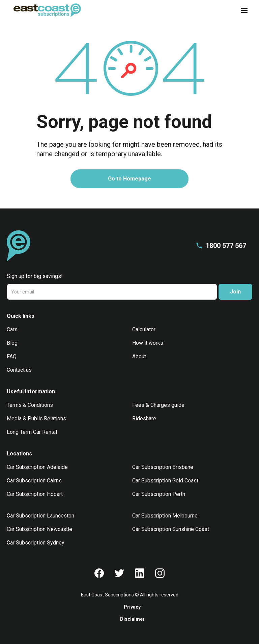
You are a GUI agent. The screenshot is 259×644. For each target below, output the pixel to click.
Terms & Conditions (30, 405)
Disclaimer (132, 619)
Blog (12, 343)
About (139, 356)
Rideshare (144, 418)
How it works (148, 343)
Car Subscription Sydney (36, 543)
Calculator (144, 329)
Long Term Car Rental (32, 432)
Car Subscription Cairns (34, 481)
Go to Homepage (129, 179)
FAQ (12, 356)
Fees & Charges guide (158, 405)
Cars (12, 329)
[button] (242, 10)
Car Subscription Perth (159, 494)
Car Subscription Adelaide (37, 467)
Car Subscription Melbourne (165, 516)
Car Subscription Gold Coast (165, 481)
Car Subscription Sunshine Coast (171, 529)
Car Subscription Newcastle (39, 529)
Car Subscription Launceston (40, 516)
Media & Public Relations (36, 418)
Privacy (132, 607)
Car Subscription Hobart (35, 494)
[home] (47, 10)
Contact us (19, 370)
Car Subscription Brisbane (163, 467)
